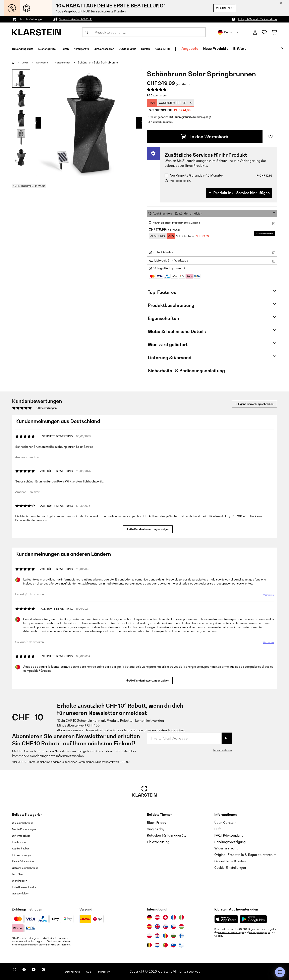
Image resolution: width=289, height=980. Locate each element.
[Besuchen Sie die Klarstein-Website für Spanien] (149, 927)
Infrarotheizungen (25, 855)
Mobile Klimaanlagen (28, 829)
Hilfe (218, 829)
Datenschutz (87, 971)
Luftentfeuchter (24, 835)
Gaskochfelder (23, 893)
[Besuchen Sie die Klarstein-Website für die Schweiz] (165, 917)
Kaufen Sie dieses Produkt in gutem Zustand (182, 222)
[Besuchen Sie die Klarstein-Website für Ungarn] (181, 927)
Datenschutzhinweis (221, 750)
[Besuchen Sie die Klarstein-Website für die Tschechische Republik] (173, 927)
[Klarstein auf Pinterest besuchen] (55, 972)
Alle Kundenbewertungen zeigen (149, 529)
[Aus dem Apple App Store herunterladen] (226, 919)
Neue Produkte (263, 49)
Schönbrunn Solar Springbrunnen (109, 62)
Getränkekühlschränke (29, 868)
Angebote (237, 49)
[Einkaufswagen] (274, 32)
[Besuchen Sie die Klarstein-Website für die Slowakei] (165, 927)
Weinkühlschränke (26, 823)
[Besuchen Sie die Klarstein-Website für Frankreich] (173, 917)
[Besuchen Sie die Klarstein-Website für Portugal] (165, 945)
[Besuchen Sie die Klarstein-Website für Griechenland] (181, 945)
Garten (27, 62)
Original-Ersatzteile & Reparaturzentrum (245, 855)
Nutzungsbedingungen (227, 936)
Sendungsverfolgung (230, 842)
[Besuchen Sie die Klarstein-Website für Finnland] (181, 936)
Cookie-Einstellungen (230, 868)
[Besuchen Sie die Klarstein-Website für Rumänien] (165, 936)
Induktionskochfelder (28, 887)
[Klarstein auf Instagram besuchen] (16, 972)
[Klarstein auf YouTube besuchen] (42, 972)
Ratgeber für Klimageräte (167, 835)
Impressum (125, 971)
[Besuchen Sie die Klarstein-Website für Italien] (181, 917)
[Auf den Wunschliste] (271, 137)
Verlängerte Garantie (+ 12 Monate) (196, 175)
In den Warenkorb (205, 137)
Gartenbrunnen (71, 62)
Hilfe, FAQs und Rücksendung (258, 19)
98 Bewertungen (157, 95)
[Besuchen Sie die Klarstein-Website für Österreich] (157, 917)
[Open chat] (280, 972)
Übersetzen (266, 596)
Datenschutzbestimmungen (233, 932)
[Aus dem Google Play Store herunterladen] (253, 919)
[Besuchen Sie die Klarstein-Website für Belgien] (149, 945)
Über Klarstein (225, 823)
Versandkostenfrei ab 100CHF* (80, 19)
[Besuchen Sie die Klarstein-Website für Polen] (149, 936)
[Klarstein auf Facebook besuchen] (29, 972)
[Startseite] (17, 62)
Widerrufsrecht (226, 848)
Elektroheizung (158, 842)
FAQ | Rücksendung (229, 835)
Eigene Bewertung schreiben (247, 404)
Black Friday (156, 823)
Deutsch (228, 32)
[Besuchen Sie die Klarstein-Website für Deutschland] (149, 917)
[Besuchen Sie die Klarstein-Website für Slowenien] (173, 945)
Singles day (156, 829)
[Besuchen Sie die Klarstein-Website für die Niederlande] (157, 945)
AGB (107, 971)
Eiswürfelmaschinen (27, 861)
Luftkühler (20, 874)
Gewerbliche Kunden (230, 861)
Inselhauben (21, 842)
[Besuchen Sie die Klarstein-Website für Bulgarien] (173, 936)
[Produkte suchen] (144, 32)
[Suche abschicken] (86, 32)
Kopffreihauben (24, 848)
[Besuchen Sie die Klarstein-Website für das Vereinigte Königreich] (157, 927)
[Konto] (255, 32)
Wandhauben (22, 880)
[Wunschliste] (264, 32)
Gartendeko (46, 62)
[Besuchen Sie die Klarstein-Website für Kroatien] (157, 936)
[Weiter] (282, 49)
